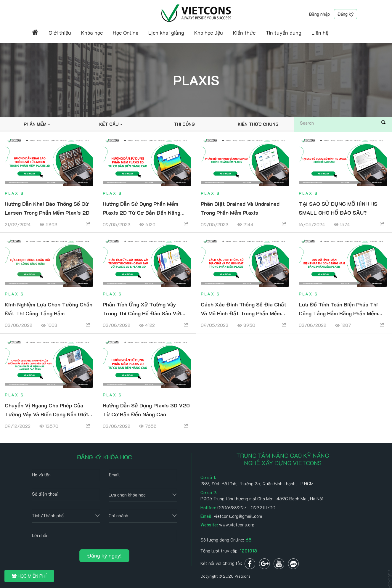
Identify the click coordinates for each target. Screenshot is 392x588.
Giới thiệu (60, 33)
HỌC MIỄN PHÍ (29, 576)
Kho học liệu (209, 33)
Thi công (184, 124)
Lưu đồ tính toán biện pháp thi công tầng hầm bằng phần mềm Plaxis (338, 313)
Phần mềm (35, 124)
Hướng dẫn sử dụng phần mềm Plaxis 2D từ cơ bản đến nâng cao (142, 213)
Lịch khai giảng (166, 33)
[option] (37, 124)
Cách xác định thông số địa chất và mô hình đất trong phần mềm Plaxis (244, 313)
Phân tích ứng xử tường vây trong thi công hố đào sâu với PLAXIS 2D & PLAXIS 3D (142, 313)
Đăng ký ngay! (104, 555)
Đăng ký (346, 14)
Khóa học (92, 33)
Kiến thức (244, 33)
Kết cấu (109, 124)
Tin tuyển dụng (283, 33)
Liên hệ (320, 33)
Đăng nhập (319, 14)
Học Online (126, 33)
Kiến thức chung (258, 124)
